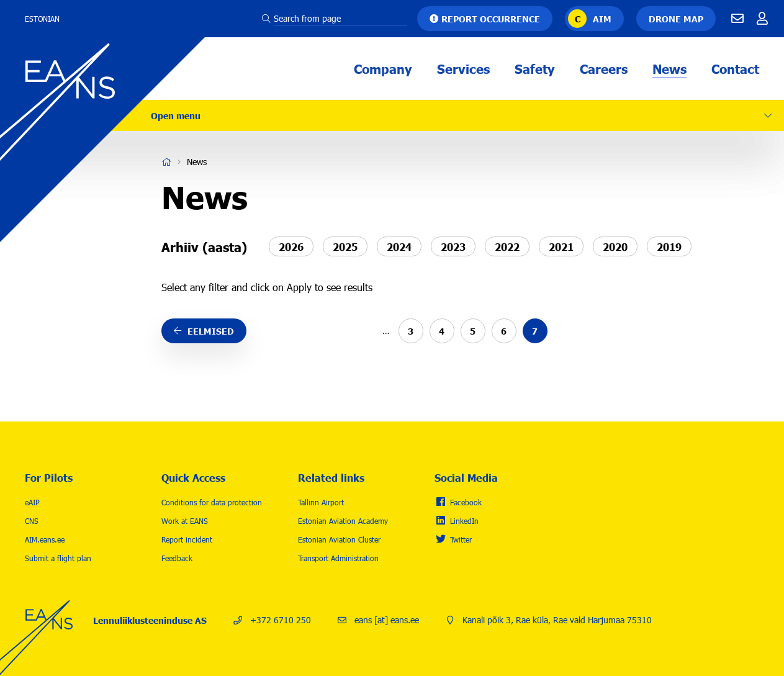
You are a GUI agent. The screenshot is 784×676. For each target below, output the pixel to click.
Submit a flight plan (58, 558)
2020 (615, 246)
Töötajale (762, 19)
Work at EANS (185, 521)
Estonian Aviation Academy (343, 521)
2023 (453, 246)
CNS (32, 521)
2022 (507, 246)
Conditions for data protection (212, 502)
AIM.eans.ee (45, 539)
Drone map (676, 19)
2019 (669, 246)
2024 (399, 246)
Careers (604, 68)
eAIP (32, 502)
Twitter (461, 539)
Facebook (466, 502)
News (669, 68)
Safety (535, 68)
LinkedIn (464, 521)
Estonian (42, 19)
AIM (602, 19)
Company (383, 68)
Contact (735, 68)
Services (463, 68)
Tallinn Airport (321, 502)
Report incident (187, 539)
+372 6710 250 (281, 620)
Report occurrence (491, 19)
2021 (561, 246)
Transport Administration (338, 558)
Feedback (177, 558)
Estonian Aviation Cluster (339, 539)
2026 (291, 246)
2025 (345, 246)
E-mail (737, 19)
